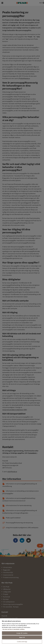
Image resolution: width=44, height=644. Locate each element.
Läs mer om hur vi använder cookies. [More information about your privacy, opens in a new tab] (14, 629)
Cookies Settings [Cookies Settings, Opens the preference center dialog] (22, 642)
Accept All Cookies (22, 633)
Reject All (22, 637)
